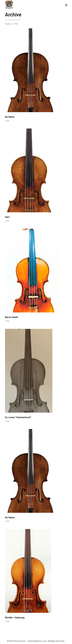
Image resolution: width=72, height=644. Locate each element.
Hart (7, 217)
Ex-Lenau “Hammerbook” (18, 417)
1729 (7, 121)
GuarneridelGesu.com (37, 641)
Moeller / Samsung (15, 618)
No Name (10, 117)
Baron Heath (12, 317)
